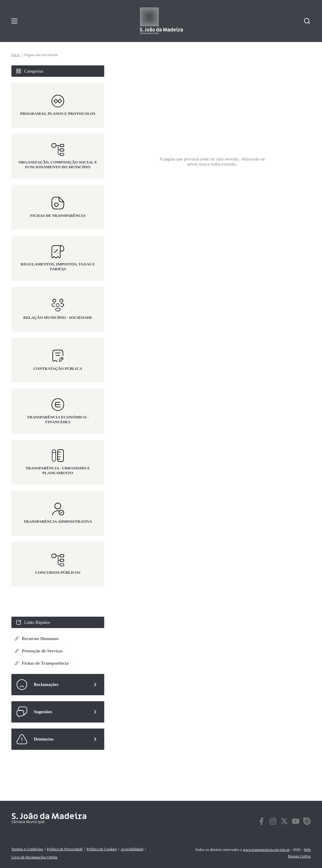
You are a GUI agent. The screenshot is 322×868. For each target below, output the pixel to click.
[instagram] (273, 823)
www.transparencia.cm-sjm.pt (266, 850)
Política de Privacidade (65, 849)
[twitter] (284, 823)
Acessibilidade (132, 849)
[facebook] (261, 823)
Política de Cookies (102, 849)
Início (16, 55)
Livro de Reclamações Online (35, 857)
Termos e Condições (27, 849)
